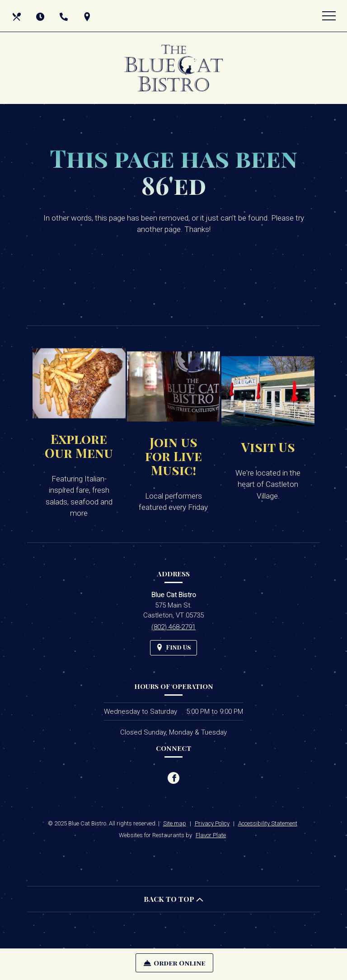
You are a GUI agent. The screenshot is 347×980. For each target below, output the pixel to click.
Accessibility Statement (268, 823)
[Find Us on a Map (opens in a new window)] (88, 16)
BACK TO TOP (173, 899)
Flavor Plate (211, 835)
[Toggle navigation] (329, 16)
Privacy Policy (212, 823)
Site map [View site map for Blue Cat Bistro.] (175, 823)
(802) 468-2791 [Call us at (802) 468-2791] (173, 627)
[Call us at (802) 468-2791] (65, 16)
